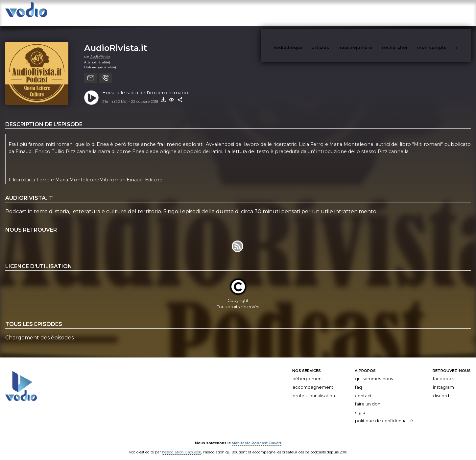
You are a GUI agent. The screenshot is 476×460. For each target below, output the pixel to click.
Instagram (443, 381)
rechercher (407, 13)
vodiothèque (304, 13)
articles (335, 13)
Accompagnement (313, 381)
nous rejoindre (369, 13)
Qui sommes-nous (374, 372)
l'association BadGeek (182, 446)
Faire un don (368, 397)
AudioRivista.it (116, 41)
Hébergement (308, 372)
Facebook (443, 372)
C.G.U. (361, 406)
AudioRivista (100, 50)
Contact (363, 389)
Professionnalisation (314, 389)
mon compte (443, 13)
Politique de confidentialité (384, 414)
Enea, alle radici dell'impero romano (145, 86)
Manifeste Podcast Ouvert (257, 436)
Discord (441, 389)
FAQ (358, 381)
